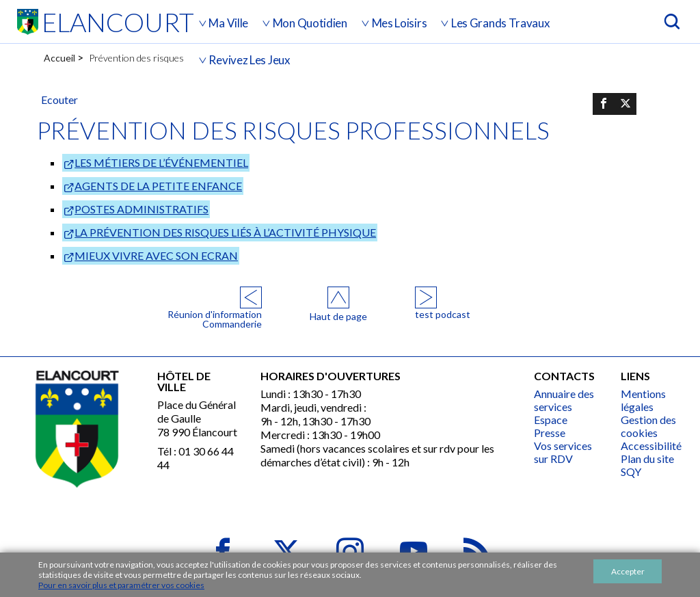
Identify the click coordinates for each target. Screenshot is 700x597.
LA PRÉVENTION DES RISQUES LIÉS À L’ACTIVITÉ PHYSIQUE (225, 232)
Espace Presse (551, 426)
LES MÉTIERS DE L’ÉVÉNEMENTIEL (161, 162)
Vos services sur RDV (563, 452)
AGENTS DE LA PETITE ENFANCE (158, 186)
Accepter (628, 571)
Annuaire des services (564, 400)
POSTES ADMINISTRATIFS (142, 209)
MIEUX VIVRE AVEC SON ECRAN (156, 255)
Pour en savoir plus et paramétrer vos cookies (121, 585)
